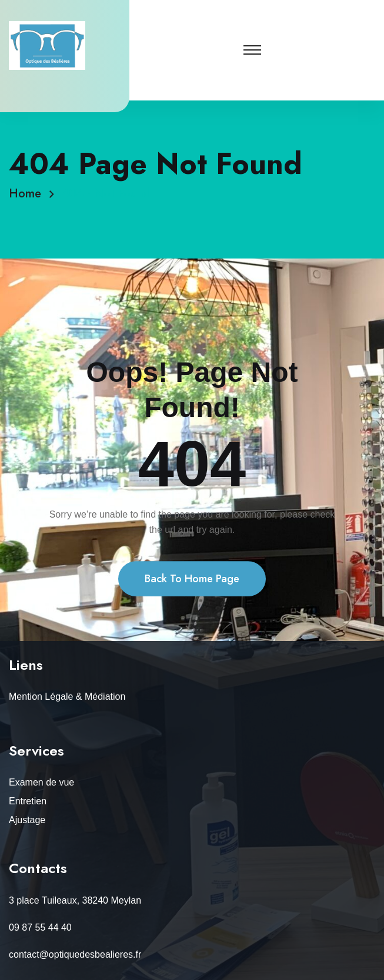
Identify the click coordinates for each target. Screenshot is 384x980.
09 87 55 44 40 (40, 927)
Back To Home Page (192, 600)
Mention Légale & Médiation (67, 697)
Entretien (28, 801)
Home (29, 194)
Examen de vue (41, 782)
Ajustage (27, 820)
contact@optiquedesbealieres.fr (75, 954)
